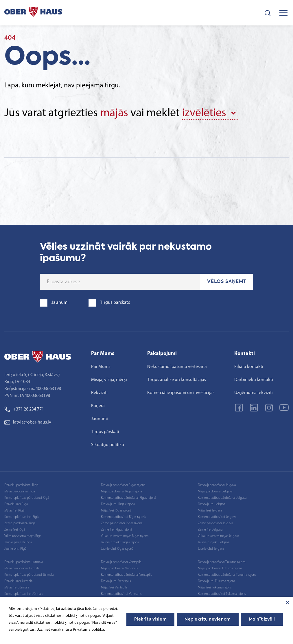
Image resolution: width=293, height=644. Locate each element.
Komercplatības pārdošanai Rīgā (27, 498)
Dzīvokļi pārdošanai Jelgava (217, 485)
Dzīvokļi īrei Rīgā (16, 504)
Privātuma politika (89, 630)
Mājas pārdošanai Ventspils (119, 568)
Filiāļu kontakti (249, 367)
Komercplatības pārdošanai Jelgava (222, 498)
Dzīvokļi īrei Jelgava (212, 504)
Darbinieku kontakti (254, 380)
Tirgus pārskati (105, 432)
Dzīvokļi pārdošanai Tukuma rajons (222, 562)
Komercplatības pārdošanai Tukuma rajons (227, 575)
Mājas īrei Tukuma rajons (215, 588)
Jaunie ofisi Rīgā (15, 549)
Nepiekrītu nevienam (208, 619)
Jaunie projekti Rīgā (18, 542)
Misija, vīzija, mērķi (109, 380)
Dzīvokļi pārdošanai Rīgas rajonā (123, 485)
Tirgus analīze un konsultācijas (177, 380)
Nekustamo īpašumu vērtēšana (177, 367)
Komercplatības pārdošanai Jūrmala (29, 575)
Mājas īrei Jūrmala (17, 588)
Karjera (98, 406)
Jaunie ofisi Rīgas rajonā (117, 549)
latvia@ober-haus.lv (28, 422)
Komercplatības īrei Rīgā (21, 517)
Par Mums (101, 367)
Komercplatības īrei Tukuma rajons (222, 594)
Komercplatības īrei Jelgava (217, 517)
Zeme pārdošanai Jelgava (215, 523)
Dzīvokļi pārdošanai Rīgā (21, 485)
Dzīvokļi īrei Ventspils (116, 581)
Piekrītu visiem (150, 619)
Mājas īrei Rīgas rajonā (116, 511)
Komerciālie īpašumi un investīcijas (181, 393)
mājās (114, 113)
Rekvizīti (99, 393)
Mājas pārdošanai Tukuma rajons (220, 568)
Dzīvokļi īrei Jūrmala (18, 581)
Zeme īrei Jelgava (210, 530)
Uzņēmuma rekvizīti (254, 393)
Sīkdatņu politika (108, 445)
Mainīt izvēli (262, 619)
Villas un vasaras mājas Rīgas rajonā (125, 536)
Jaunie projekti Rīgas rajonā (120, 542)
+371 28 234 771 (24, 409)
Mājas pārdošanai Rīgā (20, 492)
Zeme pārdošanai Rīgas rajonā (122, 523)
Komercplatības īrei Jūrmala (24, 594)
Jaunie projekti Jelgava (214, 542)
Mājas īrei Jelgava (210, 511)
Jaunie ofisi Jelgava (211, 549)
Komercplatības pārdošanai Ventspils (126, 575)
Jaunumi (99, 419)
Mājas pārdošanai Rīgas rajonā (121, 492)
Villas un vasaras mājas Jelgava (218, 536)
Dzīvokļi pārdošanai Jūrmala (24, 562)
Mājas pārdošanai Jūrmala (22, 568)
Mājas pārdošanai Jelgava (215, 492)
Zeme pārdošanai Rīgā (20, 523)
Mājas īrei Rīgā (14, 511)
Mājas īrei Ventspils (114, 588)
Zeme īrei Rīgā (15, 530)
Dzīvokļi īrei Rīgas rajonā (118, 504)
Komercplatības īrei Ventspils (121, 594)
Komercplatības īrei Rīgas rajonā (123, 517)
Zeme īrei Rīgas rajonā (116, 530)
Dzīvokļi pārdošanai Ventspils (121, 562)
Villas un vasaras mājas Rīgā (23, 536)
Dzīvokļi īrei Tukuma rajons (216, 581)
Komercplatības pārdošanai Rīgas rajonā (128, 498)
